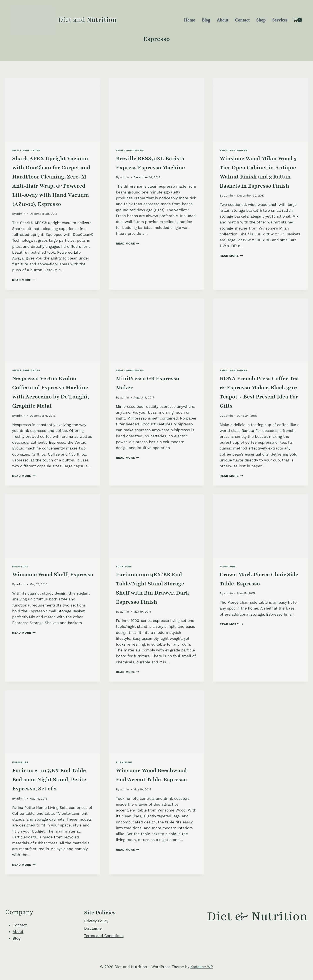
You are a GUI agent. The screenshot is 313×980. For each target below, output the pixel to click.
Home (189, 20)
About (222, 20)
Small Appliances (26, 150)
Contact (242, 20)
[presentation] (53, 110)
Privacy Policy (96, 921)
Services (280, 20)
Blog (206, 20)
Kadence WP (202, 967)
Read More (24, 280)
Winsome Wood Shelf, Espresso (53, 575)
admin (21, 214)
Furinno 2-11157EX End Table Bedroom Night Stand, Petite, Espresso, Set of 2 (50, 780)
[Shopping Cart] (298, 20)
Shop (261, 20)
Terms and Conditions (104, 936)
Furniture (20, 567)
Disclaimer (94, 928)
